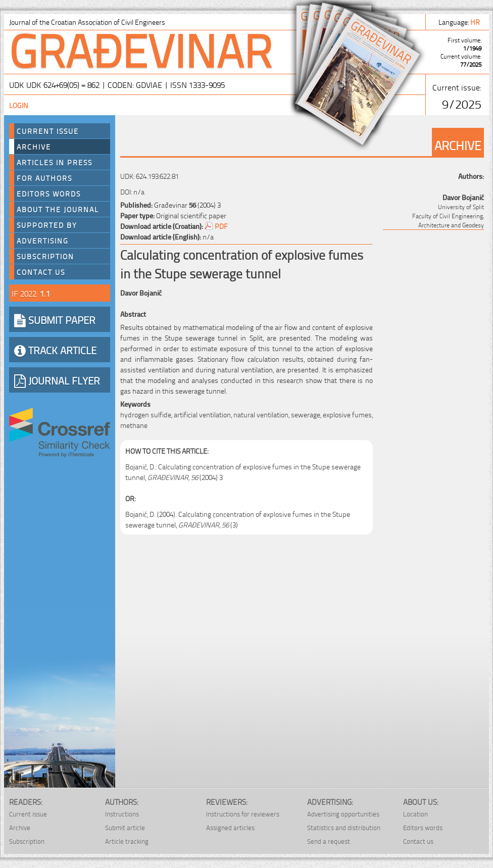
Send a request (329, 841)
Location (415, 814)
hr (476, 21)
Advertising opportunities (343, 814)
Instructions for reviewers (243, 814)
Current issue (28, 814)
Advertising (43, 240)
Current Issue (48, 131)
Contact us (41, 272)
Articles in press (55, 162)
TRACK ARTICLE (55, 350)
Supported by (47, 225)
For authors (44, 178)
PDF (221, 226)
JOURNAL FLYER (57, 380)
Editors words (49, 194)
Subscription (45, 256)
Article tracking (127, 841)
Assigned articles (230, 827)
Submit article (125, 827)
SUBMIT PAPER (55, 319)
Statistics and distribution (344, 827)
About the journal (58, 209)
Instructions (122, 814)
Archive (34, 147)
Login (19, 105)
